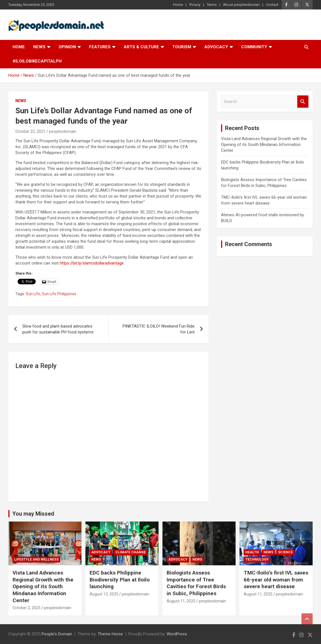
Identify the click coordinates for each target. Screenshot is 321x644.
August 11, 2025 (181, 601)
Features (100, 47)
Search (303, 102)
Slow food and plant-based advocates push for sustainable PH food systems (58, 329)
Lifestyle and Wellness (36, 559)
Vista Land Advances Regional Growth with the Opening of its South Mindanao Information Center (264, 145)
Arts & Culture (141, 47)
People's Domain (57, 634)
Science (285, 552)
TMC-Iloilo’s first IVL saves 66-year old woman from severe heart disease (276, 580)
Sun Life (33, 294)
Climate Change (130, 552)
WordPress (177, 634)
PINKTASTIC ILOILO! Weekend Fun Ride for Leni (159, 329)
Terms (212, 5)
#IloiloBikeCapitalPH (37, 61)
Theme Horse (110, 634)
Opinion (67, 47)
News (39, 47)
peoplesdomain (63, 131)
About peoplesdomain (241, 5)
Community (254, 47)
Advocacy (216, 47)
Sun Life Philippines (59, 294)
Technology (257, 559)
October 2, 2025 (27, 608)
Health (252, 552)
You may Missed (33, 514)
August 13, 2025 (104, 594)
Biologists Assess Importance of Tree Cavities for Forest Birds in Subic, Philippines (196, 583)
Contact (272, 5)
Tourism (182, 47)
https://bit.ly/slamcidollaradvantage (92, 263)
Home (178, 5)
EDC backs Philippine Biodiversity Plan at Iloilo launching (120, 580)
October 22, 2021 (30, 131)
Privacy (195, 5)
